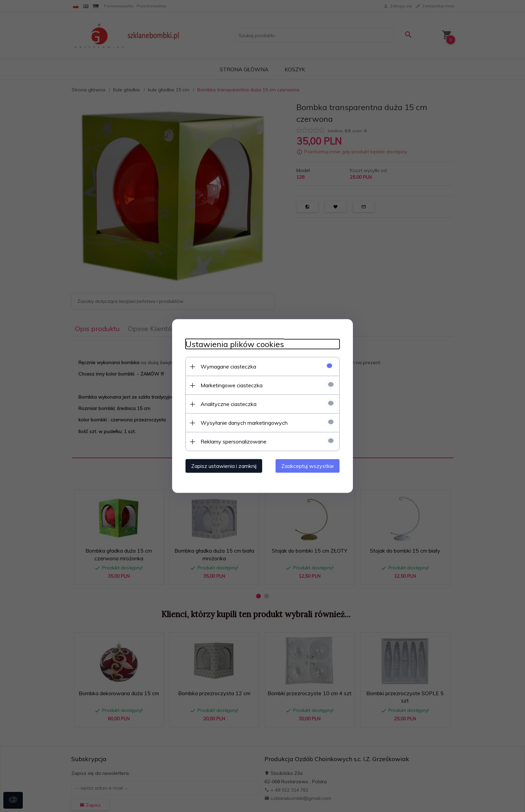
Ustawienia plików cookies (235, 344)
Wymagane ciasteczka (228, 367)
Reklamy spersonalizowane (234, 441)
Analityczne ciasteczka (229, 404)
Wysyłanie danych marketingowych (244, 423)
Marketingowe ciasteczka (232, 385)
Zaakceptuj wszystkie (308, 466)
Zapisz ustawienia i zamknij (224, 466)
